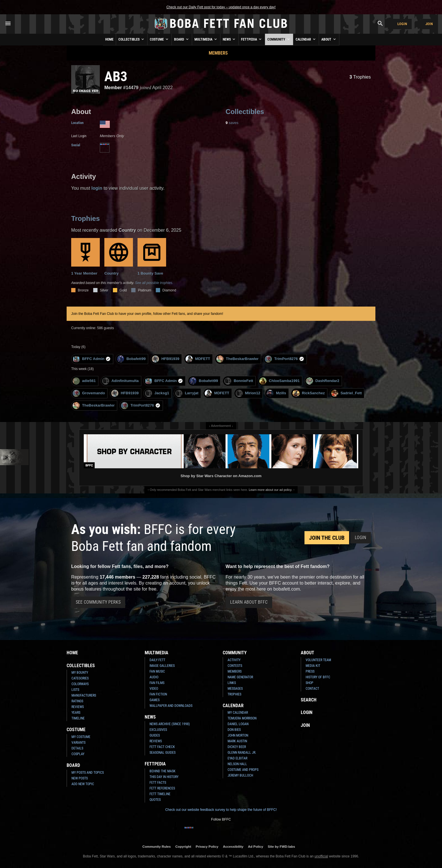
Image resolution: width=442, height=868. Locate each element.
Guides (155, 735)
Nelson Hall (237, 764)
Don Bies (234, 730)
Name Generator (240, 677)
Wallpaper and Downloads (171, 706)
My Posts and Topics (88, 773)
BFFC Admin (92, 359)
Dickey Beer (237, 747)
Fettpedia (252, 39)
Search (309, 700)
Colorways (80, 684)
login (97, 188)
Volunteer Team (318, 660)
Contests (235, 666)
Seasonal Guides (163, 753)
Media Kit (313, 666)
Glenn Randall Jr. (242, 753)
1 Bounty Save (152, 257)
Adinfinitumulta (120, 381)
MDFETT (198, 359)
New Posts (80, 778)
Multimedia (206, 39)
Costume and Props (243, 770)
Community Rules (157, 846)
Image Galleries (162, 666)
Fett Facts (158, 783)
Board (182, 39)
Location (77, 123)
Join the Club (327, 538)
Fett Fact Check (162, 747)
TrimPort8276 (284, 359)
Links (232, 683)
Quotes (155, 800)
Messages (235, 689)
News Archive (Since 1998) (170, 724)
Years (76, 713)
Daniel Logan (238, 724)
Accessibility (233, 846)
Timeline (78, 718)
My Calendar (238, 713)
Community (279, 39)
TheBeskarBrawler (237, 359)
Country (119, 257)
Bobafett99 (131, 359)
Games (155, 700)
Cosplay (78, 754)
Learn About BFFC (249, 602)
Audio (154, 677)
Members (218, 53)
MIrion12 (248, 393)
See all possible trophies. (154, 283)
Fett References (162, 788)
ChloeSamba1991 (279, 381)
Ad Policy (255, 846)
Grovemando (89, 393)
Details (77, 748)
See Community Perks (98, 602)
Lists (75, 690)
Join (429, 24)
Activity (234, 660)
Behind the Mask (163, 771)
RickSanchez (309, 393)
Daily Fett (157, 660)
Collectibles (132, 39)
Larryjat (187, 393)
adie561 (84, 381)
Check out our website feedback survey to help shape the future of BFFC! (221, 810)
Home (109, 39)
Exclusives (158, 730)
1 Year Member (85, 257)
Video (154, 689)
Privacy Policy (207, 846)
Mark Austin (237, 741)
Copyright (183, 846)
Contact (312, 689)
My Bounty (80, 673)
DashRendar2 (323, 381)
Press (310, 671)
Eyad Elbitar (237, 758)
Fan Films (157, 683)
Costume (160, 39)
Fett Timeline (160, 794)
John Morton (238, 735)
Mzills (276, 393)
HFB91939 (166, 359)
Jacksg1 (157, 393)
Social (76, 145)
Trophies (360, 77)
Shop (309, 683)
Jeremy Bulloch (240, 775)
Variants (78, 743)
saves (232, 123)
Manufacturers (84, 695)
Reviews (78, 707)
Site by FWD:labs (281, 846)
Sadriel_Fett (346, 393)
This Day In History (164, 777)
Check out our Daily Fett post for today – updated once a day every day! (221, 7)
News (229, 39)
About (329, 39)
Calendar (306, 39)
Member (113, 88)
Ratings (77, 701)
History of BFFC (318, 677)
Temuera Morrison (242, 718)
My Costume (81, 737)
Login (402, 24)
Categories (80, 678)
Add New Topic (83, 784)
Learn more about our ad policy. (270, 490)
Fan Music (157, 671)
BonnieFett (239, 381)
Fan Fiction (158, 694)
